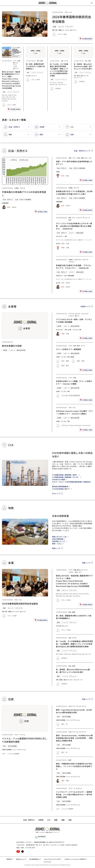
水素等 (5, 350)
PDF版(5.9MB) (86, 252)
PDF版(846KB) (86, 39)
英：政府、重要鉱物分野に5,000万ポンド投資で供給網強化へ (35, 66)
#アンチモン (53, 83)
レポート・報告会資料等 (17, 350)
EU (17, 63)
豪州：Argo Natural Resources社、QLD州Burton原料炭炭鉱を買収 (74, 711)
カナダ (66, 61)
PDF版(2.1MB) (86, 400)
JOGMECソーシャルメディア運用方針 (76, 859)
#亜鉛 (60, 30)
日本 (75, 346)
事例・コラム (57, 544)
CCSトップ (56, 493)
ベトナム (22, 735)
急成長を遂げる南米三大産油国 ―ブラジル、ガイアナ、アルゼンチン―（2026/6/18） (74, 267)
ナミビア (71, 316)
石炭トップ (86, 699)
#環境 (72, 357)
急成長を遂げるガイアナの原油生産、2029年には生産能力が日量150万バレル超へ (74, 193)
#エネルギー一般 (61, 236)
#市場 (58, 172)
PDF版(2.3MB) (86, 292)
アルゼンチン (78, 260)
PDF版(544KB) (86, 211)
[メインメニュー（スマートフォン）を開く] (92, 3)
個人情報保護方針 (35, 859)
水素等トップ (85, 306)
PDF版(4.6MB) (86, 371)
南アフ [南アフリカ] (77, 316)
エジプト (78, 314)
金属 (54, 27)
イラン (74, 158)
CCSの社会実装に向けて (61, 489)
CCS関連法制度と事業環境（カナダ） (66, 477)
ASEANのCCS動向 (59, 479)
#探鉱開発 (5, 203)
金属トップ (86, 563)
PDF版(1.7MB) (86, 430)
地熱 (56, 820)
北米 (14, 69)
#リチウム (5, 101)
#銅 (53, 30)
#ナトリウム (5, 97)
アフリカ (71, 314)
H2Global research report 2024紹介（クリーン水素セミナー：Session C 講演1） (74, 412)
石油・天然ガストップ (82, 151)
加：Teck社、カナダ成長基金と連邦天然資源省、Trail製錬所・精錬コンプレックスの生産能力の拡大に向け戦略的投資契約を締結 (59, 70)
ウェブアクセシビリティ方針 (53, 859)
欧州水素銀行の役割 (12, 346)
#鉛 (56, 30)
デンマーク (86, 218)
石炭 (4, 746)
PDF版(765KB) (14, 110)
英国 (42, 61)
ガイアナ (76, 188)
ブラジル (22, 188)
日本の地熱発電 (58, 539)
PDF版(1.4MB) (86, 181)
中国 (19, 61)
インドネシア (78, 788)
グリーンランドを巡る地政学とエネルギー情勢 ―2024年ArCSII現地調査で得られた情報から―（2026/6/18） (74, 226)
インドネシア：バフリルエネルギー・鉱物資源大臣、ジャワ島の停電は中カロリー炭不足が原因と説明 (74, 794)
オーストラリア (81, 706)
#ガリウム (5, 95)
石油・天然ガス (8, 200)
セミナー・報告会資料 (76, 233)
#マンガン (14, 99)
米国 (90, 61)
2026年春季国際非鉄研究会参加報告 (20, 604)
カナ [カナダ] (18, 69)
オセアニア (72, 706)
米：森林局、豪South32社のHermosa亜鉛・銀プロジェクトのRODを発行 (83, 66)
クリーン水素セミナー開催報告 (69, 349)
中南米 (17, 188)
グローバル (68, 12)
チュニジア (85, 314)
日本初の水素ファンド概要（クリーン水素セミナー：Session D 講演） (74, 382)
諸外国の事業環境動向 (60, 486)
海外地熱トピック (59, 541)
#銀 (81, 76)
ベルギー (16, 67)
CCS (49, 820)
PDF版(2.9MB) (86, 339)
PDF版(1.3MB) (41, 212)
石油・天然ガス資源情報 (23, 200)
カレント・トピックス (65, 27)
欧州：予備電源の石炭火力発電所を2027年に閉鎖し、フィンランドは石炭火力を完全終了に (74, 766)
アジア (15, 61)
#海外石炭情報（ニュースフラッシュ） (14, 750)
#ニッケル (66, 30)
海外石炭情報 (12, 746)
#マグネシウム (6, 99)
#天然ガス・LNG (61, 276)
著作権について (21, 859)
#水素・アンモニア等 (74, 330)
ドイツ (15, 65)
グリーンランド (77, 218)
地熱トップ (56, 548)
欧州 (14, 63)
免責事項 (10, 859)
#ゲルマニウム (12, 95)
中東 (70, 158)
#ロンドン (73, 30)
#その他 (28, 76)
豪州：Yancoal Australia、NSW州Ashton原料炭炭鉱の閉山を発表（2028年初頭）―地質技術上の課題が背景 (74, 738)
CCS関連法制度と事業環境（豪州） (65, 475)
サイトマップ (47, 862)
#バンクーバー (63, 85)
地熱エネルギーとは (59, 537)
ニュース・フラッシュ (37, 72)
